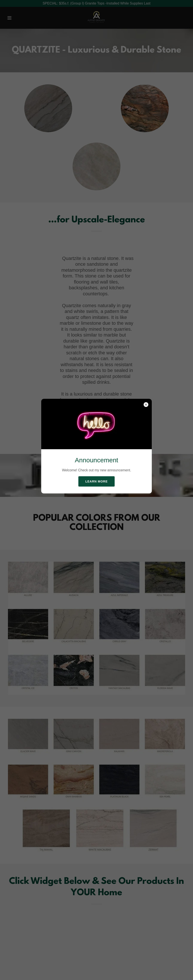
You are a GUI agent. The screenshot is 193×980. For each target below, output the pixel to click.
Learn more (96, 481)
